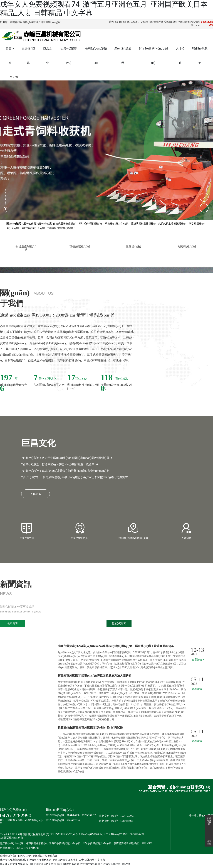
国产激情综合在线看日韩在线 (114, 866)
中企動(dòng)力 (114, 836)
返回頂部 (209, 843)
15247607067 (127, 818)
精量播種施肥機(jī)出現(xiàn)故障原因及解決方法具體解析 (95, 677)
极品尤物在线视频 (87, 866)
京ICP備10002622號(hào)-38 (65, 836)
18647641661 (74, 817)
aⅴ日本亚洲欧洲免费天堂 (39, 866)
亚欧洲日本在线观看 (65, 866)
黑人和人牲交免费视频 (13, 866)
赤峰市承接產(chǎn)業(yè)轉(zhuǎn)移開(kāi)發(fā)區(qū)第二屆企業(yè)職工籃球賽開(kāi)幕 (116, 648)
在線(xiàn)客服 (209, 819)
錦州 (126, 836)
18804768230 (73, 822)
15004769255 (127, 823)
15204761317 (89, 817)
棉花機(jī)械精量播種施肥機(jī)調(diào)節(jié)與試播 (90, 729)
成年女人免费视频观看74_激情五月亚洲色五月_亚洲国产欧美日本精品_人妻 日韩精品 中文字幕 (53, 862)
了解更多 (36, 496)
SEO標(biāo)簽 (137, 836)
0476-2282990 (16, 817)
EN (16, 77)
